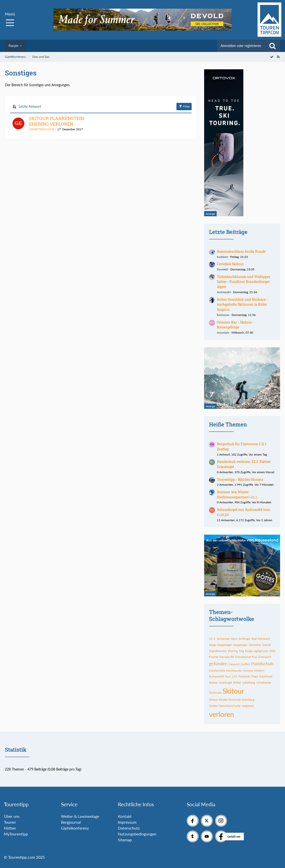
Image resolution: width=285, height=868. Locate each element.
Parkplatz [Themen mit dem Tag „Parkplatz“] (244, 676)
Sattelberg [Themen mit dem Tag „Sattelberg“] (249, 682)
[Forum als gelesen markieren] (272, 57)
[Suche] (273, 46)
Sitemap (125, 840)
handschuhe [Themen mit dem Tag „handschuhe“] (217, 670)
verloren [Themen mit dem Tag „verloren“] (222, 714)
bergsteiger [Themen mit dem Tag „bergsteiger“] (241, 645)
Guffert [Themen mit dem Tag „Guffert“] (245, 664)
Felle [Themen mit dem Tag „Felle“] (273, 651)
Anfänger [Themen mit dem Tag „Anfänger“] (245, 639)
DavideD (223, 269)
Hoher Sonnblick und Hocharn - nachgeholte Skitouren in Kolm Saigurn (242, 304)
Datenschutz (129, 828)
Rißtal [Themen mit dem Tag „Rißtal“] (237, 682)
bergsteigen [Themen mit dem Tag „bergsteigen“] (225, 645)
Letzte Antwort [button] (30, 106)
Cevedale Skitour (230, 264)
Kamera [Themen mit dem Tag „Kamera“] (248, 670)
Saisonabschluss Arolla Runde (241, 251)
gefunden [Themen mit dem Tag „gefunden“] (218, 663)
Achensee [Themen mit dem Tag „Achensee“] (223, 639)
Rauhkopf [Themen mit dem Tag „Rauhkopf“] (266, 676)
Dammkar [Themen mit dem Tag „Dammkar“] (255, 645)
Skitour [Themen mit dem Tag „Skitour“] (233, 691)
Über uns (12, 816)
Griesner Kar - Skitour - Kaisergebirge (235, 325)
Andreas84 (224, 292)
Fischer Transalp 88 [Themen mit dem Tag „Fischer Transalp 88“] (222, 657)
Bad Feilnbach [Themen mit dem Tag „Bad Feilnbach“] (261, 639)
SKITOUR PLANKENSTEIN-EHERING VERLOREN (57, 121)
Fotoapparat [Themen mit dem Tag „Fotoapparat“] (243, 657)
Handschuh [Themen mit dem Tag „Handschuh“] (262, 663)
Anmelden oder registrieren (241, 46)
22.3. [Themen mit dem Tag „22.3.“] (212, 639)
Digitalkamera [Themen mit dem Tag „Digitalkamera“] (218, 651)
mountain (223, 332)
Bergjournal (71, 822)
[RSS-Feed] (278, 57)
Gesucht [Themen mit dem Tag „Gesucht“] (234, 664)
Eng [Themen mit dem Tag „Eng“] (241, 651)
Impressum (127, 822)
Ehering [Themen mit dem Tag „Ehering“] (233, 651)
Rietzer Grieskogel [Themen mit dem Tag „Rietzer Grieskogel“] (221, 682)
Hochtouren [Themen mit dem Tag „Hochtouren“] (234, 670)
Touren (10, 822)
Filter (184, 106)
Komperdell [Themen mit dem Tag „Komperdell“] (217, 676)
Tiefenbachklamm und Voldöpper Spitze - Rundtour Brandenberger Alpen (244, 282)
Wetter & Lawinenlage (80, 816)
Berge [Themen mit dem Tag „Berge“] (213, 645)
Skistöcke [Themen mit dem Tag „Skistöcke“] (215, 693)
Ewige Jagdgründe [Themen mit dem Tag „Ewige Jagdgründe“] (257, 651)
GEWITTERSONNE (42, 129)
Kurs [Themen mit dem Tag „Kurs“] (228, 676)
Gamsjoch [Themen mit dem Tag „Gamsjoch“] (265, 657)
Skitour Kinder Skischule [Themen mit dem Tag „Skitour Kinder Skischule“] (225, 700)
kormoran (223, 315)
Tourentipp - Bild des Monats (240, 479)
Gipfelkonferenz (75, 828)
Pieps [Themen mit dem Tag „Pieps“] (255, 676)
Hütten (10, 828)
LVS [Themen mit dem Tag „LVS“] (235, 676)
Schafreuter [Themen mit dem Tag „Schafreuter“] (264, 682)
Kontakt (125, 816)
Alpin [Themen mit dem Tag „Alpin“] (234, 639)
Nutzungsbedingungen (137, 834)
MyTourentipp (16, 834)
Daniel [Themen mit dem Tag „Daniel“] (267, 645)
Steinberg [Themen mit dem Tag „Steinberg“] (248, 700)
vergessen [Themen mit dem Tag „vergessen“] (248, 706)
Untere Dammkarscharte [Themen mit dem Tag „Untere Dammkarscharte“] (225, 706)
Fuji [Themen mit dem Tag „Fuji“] (255, 657)
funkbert (222, 257)
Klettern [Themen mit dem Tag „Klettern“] (259, 670)
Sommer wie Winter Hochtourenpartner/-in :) (237, 494)
